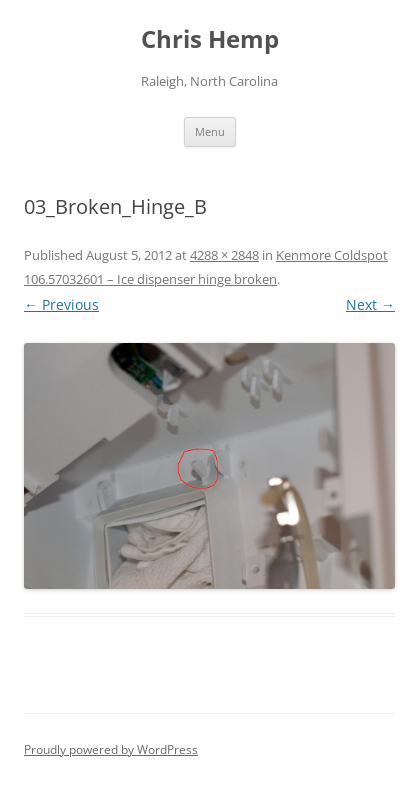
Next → (370, 304)
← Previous (61, 304)
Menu (210, 131)
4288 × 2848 (224, 255)
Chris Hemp (210, 39)
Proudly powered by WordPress (111, 749)
